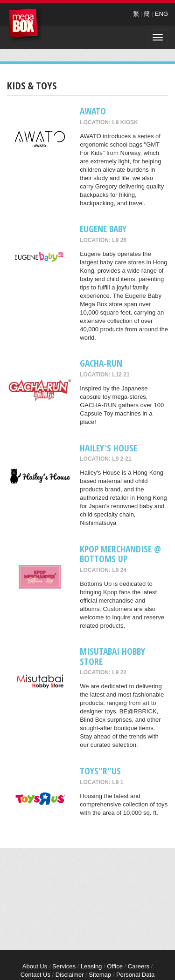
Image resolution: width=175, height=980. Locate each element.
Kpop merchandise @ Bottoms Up (120, 554)
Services (64, 966)
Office (115, 966)
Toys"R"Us (100, 771)
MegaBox (25, 25)
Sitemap (100, 975)
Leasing (91, 966)
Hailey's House (108, 448)
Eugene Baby (103, 229)
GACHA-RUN (101, 363)
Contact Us (35, 975)
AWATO (93, 111)
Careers (139, 966)
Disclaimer (70, 975)
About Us (35, 966)
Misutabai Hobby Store (112, 656)
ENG (161, 14)
